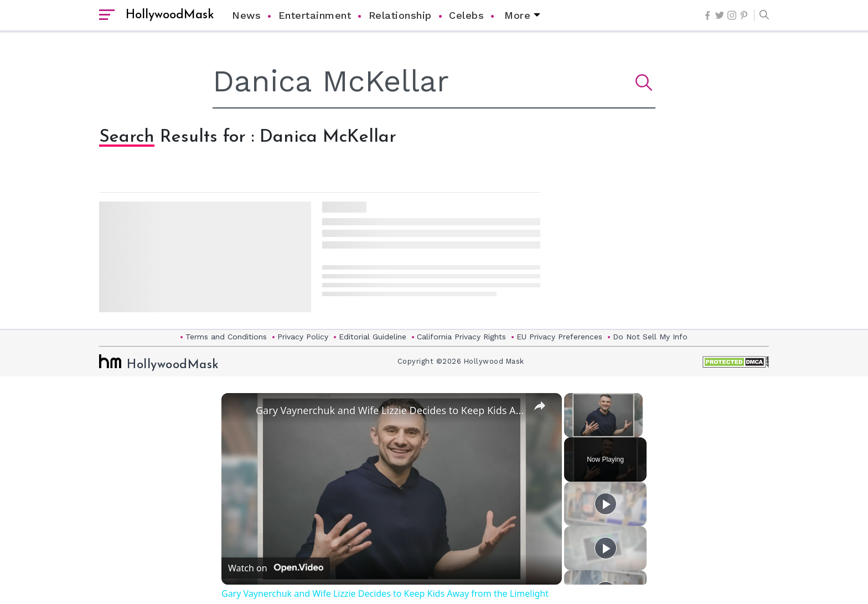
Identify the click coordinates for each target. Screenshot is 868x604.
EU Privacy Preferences (559, 337)
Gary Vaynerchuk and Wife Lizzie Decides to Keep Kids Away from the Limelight (390, 410)
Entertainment (315, 15)
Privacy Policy (303, 337)
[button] (761, 16)
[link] (239, 411)
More (517, 15)
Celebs (466, 15)
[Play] (606, 504)
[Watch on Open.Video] (276, 568)
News (246, 15)
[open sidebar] (107, 16)
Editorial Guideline (373, 337)
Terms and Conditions (226, 337)
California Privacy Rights (461, 337)
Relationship (400, 15)
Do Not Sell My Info (650, 337)
